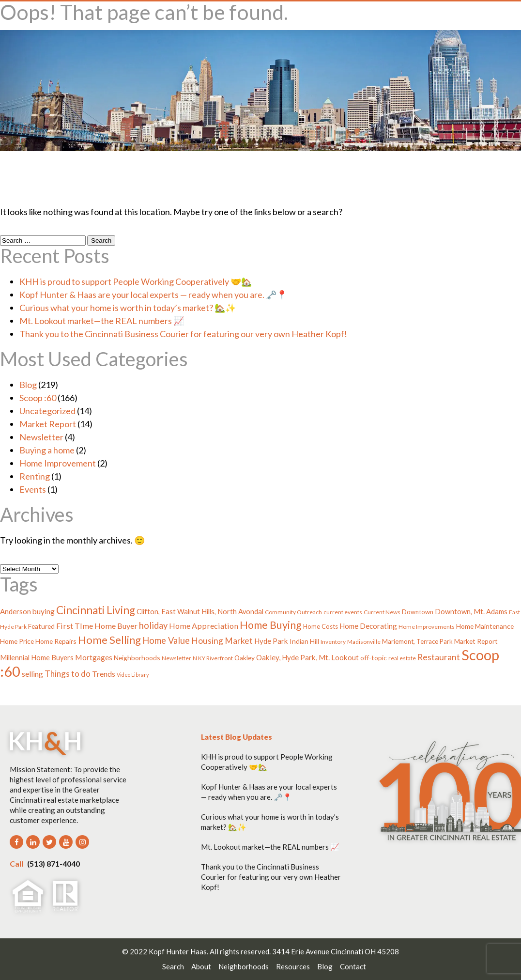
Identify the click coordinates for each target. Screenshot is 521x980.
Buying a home (47, 450)
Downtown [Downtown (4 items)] (418, 612)
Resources (293, 966)
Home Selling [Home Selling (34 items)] (109, 640)
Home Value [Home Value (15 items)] (166, 640)
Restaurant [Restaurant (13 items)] (439, 657)
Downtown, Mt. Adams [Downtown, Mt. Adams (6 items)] (471, 612)
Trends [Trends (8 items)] (104, 674)
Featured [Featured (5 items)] (41, 626)
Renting (35, 476)
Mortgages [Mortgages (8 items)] (94, 657)
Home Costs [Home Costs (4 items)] (321, 626)
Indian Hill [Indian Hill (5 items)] (304, 641)
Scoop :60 (38, 398)
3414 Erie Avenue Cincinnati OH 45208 (336, 951)
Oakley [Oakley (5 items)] (245, 658)
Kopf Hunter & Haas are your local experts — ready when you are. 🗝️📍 (153, 295)
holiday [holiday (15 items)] (153, 625)
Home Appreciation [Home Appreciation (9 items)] (204, 626)
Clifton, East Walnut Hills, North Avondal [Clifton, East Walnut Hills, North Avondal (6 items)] (200, 612)
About (201, 966)
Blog (28, 385)
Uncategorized (47, 411)
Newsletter (41, 437)
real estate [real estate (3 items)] (402, 658)
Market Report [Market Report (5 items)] (476, 641)
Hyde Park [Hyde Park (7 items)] (271, 641)
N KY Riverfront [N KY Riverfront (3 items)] (213, 658)
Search (173, 966)
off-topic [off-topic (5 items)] (374, 658)
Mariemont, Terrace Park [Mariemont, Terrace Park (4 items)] (417, 641)
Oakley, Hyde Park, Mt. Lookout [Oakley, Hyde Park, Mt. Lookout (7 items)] (307, 657)
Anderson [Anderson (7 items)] (15, 611)
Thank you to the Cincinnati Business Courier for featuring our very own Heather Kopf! (183, 334)
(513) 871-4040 (45, 863)
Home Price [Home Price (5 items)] (17, 641)
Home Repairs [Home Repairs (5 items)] (56, 641)
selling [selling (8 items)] (32, 674)
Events (33, 489)
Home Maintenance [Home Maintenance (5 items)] (485, 626)
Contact (353, 966)
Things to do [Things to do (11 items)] (68, 674)
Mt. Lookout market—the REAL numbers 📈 (102, 321)
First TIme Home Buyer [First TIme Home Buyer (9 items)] (97, 626)
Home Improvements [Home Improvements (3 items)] (427, 627)
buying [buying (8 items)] (44, 611)
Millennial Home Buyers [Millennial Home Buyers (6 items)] (37, 658)
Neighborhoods (244, 966)
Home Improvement (58, 463)
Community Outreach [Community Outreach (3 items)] (293, 612)
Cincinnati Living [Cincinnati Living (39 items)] (96, 610)
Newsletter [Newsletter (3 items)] (176, 658)
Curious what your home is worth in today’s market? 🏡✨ (128, 308)
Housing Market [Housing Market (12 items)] (222, 641)
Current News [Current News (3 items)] (382, 612)
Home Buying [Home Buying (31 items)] (271, 625)
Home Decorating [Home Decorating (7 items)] (368, 626)
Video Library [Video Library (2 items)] (133, 675)
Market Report (48, 424)
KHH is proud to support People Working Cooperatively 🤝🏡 (136, 281)
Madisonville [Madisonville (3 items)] (364, 642)
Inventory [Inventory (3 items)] (333, 642)
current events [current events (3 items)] (343, 612)
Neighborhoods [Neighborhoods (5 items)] (137, 658)
